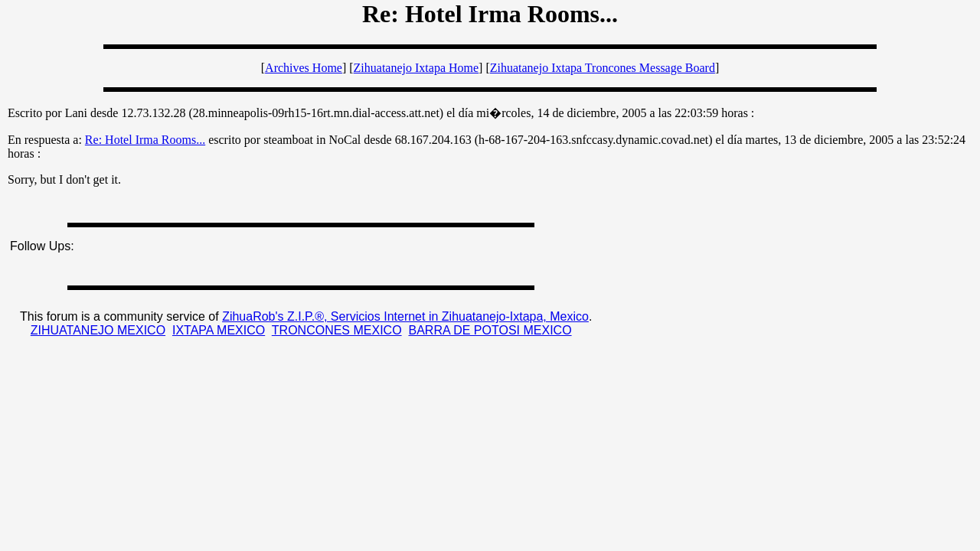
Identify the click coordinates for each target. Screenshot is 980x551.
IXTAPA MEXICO (219, 330)
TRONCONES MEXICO (337, 330)
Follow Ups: (42, 246)
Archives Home (304, 68)
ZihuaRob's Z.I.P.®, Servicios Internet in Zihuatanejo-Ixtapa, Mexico (405, 316)
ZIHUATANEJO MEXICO (98, 330)
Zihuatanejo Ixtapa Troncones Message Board (603, 68)
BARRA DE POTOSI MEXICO (490, 330)
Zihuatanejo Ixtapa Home (416, 68)
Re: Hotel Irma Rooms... (145, 140)
